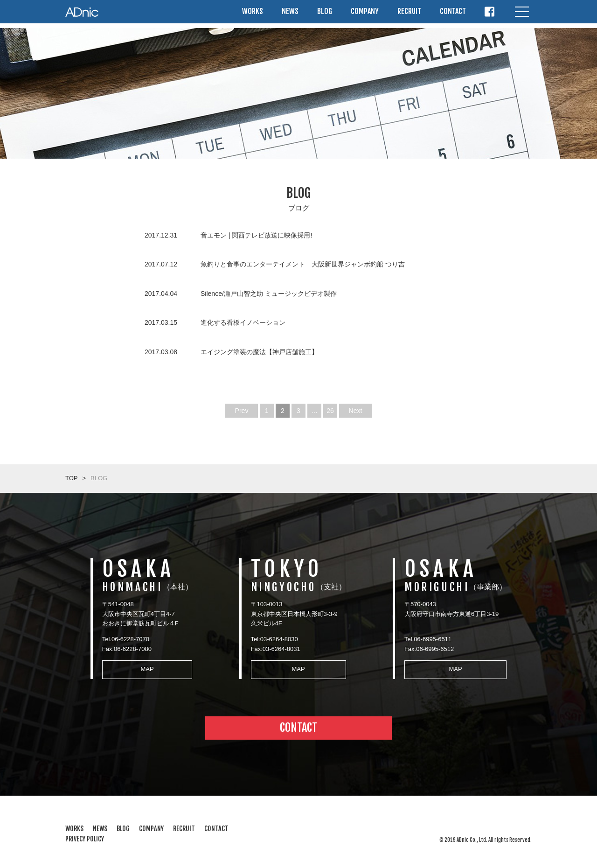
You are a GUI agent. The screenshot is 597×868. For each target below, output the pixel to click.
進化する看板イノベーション (243, 322)
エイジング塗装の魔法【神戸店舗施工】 (259, 352)
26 (330, 411)
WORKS (253, 14)
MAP (144, 667)
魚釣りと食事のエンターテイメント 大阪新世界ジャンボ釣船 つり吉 (303, 264)
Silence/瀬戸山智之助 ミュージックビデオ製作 (269, 294)
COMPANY (365, 14)
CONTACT (453, 14)
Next (356, 411)
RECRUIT (409, 14)
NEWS (290, 14)
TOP (72, 478)
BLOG (325, 14)
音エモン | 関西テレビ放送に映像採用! (256, 235)
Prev (242, 411)
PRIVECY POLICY (85, 834)
